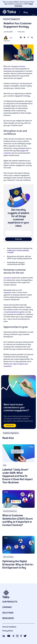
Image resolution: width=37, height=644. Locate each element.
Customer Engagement (11, 19)
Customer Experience (11, 433)
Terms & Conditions (9, 627)
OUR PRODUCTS (10, 602)
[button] (33, 16)
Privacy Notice (8, 631)
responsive (7, 293)
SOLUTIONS (8, 613)
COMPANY (7, 607)
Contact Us (10, 426)
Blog (26, 12)
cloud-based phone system (15, 312)
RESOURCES (8, 618)
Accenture (7, 278)
